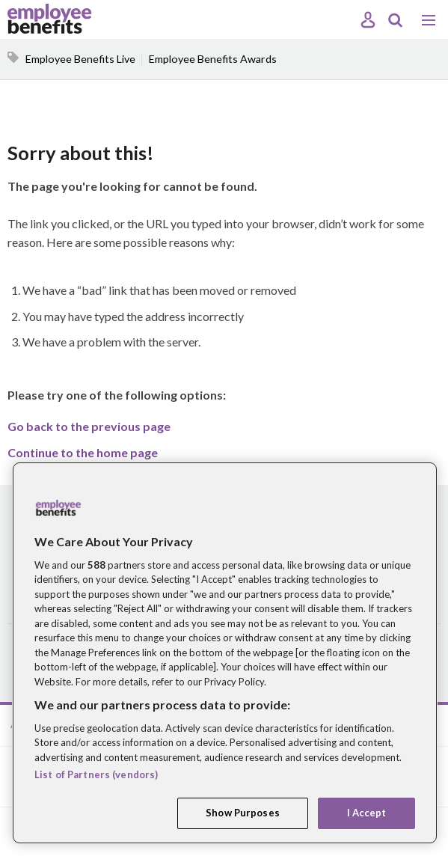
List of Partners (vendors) (96, 774)
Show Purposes (243, 813)
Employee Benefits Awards (213, 59)
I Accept (367, 813)
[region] (225, 653)
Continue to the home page (83, 452)
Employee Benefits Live (80, 59)
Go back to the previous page (89, 426)
